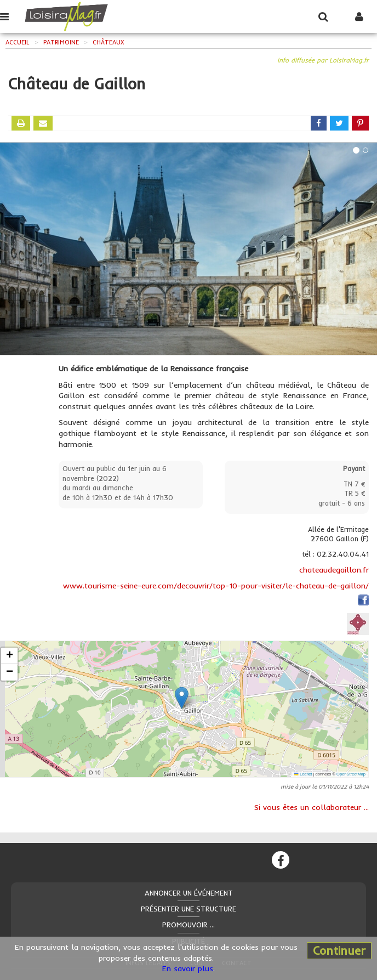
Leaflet (303, 774)
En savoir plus (188, 968)
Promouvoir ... (188, 925)
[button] (182, 698)
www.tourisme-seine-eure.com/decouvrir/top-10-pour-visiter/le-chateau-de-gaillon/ (216, 586)
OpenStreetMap (351, 774)
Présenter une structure (188, 909)
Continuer (339, 950)
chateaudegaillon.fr (334, 570)
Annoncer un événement (189, 893)
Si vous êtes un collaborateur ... (312, 807)
